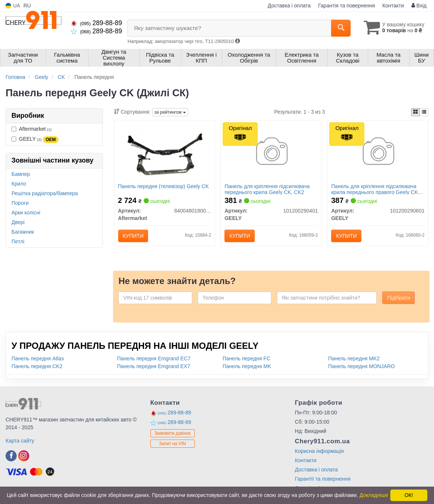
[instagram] (24, 456)
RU (27, 6)
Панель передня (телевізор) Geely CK (163, 186)
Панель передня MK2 (354, 358)
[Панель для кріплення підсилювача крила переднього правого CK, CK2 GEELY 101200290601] (378, 152)
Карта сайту (20, 441)
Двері (18, 222)
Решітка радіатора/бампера (45, 193)
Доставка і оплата (289, 6)
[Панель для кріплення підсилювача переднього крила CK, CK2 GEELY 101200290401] (271, 152)
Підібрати (398, 298)
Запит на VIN (172, 444)
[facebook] (11, 456)
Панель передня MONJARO (361, 366)
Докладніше (374, 495)
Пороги (20, 203)
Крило (19, 184)
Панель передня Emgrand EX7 (153, 366)
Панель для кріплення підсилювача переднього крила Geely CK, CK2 (267, 189)
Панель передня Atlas (38, 358)
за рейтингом (170, 112)
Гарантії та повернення (323, 479)
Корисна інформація (319, 451)
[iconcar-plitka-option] (415, 112)
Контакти (393, 6)
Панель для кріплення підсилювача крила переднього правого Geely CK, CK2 (375, 189)
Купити (133, 236)
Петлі (18, 241)
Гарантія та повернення (347, 6)
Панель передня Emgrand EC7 (154, 358)
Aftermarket (31, 129)
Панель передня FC (246, 358)
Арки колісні (26, 213)
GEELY (35, 139)
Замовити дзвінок (173, 433)
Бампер (21, 174)
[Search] (341, 28)
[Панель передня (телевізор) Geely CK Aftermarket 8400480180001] (164, 152)
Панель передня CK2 (37, 366)
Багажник (23, 232)
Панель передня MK (247, 366)
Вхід (419, 6)
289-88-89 (96, 23)
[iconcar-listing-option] (424, 112)
